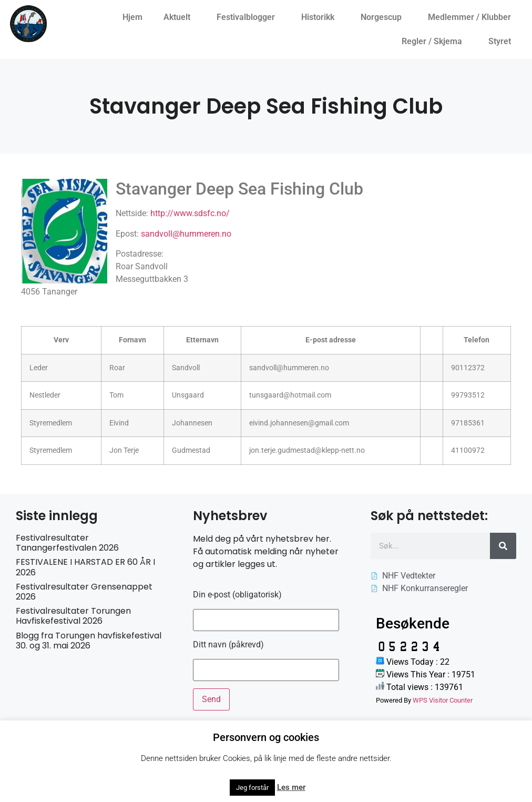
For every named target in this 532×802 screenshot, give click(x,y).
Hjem (132, 17)
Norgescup (384, 17)
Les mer (291, 787)
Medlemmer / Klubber (472, 17)
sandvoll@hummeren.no (186, 234)
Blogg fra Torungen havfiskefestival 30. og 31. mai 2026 (89, 641)
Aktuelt (180, 17)
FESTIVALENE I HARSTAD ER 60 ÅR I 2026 (85, 567)
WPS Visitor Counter (443, 700)
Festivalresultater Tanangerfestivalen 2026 (67, 543)
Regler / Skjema (434, 42)
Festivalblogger (248, 17)
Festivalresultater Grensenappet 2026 (84, 592)
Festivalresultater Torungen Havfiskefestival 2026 (73, 616)
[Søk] (503, 546)
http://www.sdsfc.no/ (190, 213)
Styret (502, 42)
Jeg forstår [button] (252, 788)
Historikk (320, 17)
